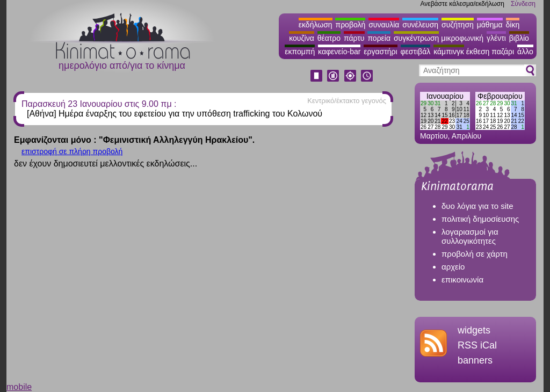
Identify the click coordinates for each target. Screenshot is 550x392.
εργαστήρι (380, 52)
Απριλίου (467, 136)
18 (466, 115)
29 (424, 103)
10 (459, 109)
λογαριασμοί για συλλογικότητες (470, 236)
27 (430, 127)
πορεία (379, 38)
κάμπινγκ (449, 52)
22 (444, 121)
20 (430, 121)
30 (430, 103)
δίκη (513, 25)
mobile (19, 387)
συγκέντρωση (416, 38)
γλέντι (496, 38)
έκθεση (478, 52)
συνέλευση (420, 25)
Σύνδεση (523, 4)
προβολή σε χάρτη (475, 254)
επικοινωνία (462, 280)
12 (424, 115)
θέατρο (329, 38)
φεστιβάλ (416, 52)
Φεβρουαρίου (500, 96)
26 (424, 127)
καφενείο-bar (339, 52)
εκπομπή (300, 52)
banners (475, 360)
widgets (474, 330)
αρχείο (453, 267)
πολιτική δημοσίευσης (480, 219)
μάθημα (490, 25)
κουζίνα (302, 38)
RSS (468, 345)
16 (452, 115)
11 (466, 109)
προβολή (350, 25)
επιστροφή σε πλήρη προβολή (72, 151)
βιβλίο (519, 38)
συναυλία (384, 25)
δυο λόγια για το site (477, 206)
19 (424, 121)
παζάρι (503, 52)
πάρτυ (354, 38)
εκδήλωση (316, 25)
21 (437, 121)
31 (437, 103)
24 (459, 121)
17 (459, 115)
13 (430, 115)
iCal (489, 345)
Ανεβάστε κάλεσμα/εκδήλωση (462, 4)
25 (466, 121)
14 (437, 115)
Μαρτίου (434, 136)
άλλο (525, 52)
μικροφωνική (462, 38)
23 (452, 121)
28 (437, 127)
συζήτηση (458, 25)
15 (444, 115)
